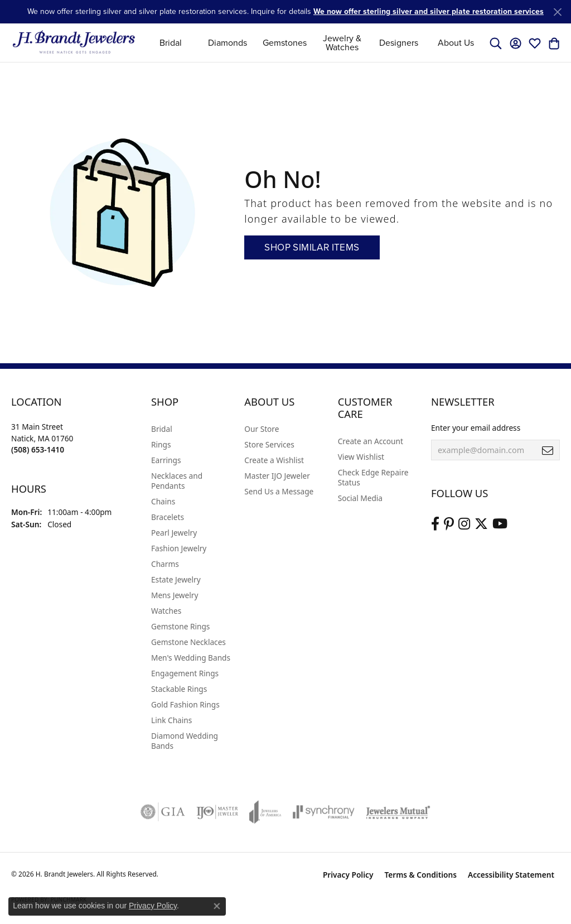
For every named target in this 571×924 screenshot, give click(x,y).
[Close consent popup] (217, 906)
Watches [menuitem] (166, 611)
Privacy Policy (348, 875)
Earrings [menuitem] (166, 460)
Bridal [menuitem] (162, 429)
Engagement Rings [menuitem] (185, 673)
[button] (496, 43)
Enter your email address (476, 428)
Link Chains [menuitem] (171, 720)
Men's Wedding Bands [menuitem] (191, 658)
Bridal (171, 43)
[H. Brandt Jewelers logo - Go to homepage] (74, 43)
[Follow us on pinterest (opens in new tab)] (449, 524)
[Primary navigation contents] (313, 43)
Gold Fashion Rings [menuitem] (185, 704)
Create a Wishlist (274, 460)
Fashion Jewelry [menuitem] (179, 548)
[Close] (557, 12)
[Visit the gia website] (163, 812)
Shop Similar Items (312, 247)
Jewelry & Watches (342, 43)
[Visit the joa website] (265, 812)
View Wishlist (361, 457)
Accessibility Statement (511, 875)
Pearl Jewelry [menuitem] (174, 533)
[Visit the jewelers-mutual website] (398, 812)
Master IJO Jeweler (277, 476)
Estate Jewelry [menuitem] (176, 579)
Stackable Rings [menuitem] (179, 689)
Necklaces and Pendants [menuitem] (177, 481)
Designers (399, 43)
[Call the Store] (38, 449)
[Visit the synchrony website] (324, 812)
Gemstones (285, 43)
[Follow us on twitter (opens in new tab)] (481, 524)
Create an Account (371, 441)
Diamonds (228, 43)
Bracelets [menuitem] (168, 517)
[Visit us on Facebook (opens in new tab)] (435, 524)
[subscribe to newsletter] (548, 450)
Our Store (262, 429)
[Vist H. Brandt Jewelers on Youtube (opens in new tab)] (500, 524)
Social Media (360, 498)
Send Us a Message (279, 491)
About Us (456, 43)
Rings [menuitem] (161, 444)
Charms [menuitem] (165, 564)
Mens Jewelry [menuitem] (175, 595)
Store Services (269, 444)
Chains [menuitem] (163, 501)
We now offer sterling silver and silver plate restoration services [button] (429, 11)
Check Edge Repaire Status (373, 477)
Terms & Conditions (420, 875)
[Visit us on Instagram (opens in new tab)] (464, 524)
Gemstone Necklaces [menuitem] (188, 642)
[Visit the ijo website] (217, 812)
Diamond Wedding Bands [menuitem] (185, 741)
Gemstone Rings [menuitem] (180, 626)
